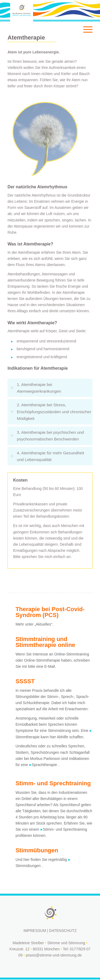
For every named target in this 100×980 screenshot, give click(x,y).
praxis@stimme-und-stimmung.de (54, 955)
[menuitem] (85, 11)
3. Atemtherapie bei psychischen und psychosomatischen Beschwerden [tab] (47, 436)
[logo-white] (41, 11)
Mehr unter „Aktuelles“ (34, 624)
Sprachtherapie (44, 765)
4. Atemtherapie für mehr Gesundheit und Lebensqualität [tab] (47, 456)
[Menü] (85, 11)
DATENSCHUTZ (63, 931)
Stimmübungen (28, 866)
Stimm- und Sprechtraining (65, 829)
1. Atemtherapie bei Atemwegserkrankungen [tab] (36, 388)
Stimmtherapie (27, 737)
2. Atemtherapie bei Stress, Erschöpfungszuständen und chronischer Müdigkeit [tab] (51, 412)
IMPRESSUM (35, 931)
